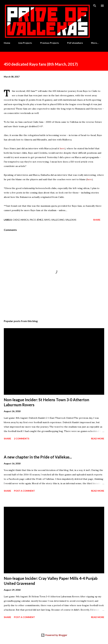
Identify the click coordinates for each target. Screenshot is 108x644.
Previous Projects (50, 43)
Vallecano (58, 220)
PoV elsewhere (75, 43)
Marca (25, 220)
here (62, 148)
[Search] (95, 6)
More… (95, 43)
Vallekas (71, 220)
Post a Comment (24, 491)
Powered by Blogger (54, 635)
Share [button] (97, 220)
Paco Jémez (36, 220)
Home (7, 43)
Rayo (47, 220)
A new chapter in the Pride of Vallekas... (38, 457)
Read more (98, 439)
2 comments (22, 439)
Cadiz (16, 220)
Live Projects (25, 43)
